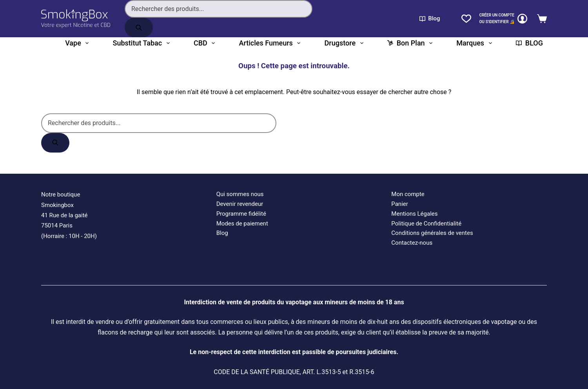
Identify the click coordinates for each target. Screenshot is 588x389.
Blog (430, 18)
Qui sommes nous (240, 194)
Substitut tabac (141, 43)
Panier (400, 204)
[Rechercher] (139, 27)
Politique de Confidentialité (426, 224)
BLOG (529, 43)
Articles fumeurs (270, 43)
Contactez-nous (412, 243)
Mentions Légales (414, 214)
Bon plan (410, 43)
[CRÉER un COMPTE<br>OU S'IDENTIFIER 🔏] (503, 19)
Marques (474, 43)
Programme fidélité (241, 214)
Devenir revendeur (240, 204)
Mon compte (408, 194)
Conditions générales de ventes (432, 233)
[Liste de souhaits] (466, 19)
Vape (77, 43)
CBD (204, 43)
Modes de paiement (242, 224)
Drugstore (344, 43)
